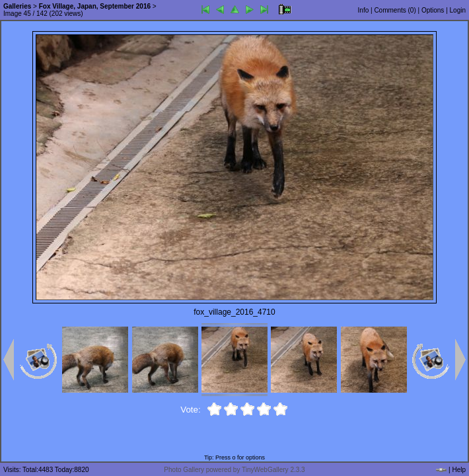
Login (458, 10)
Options (433, 10)
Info (364, 10)
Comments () (395, 10)
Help (459, 470)
